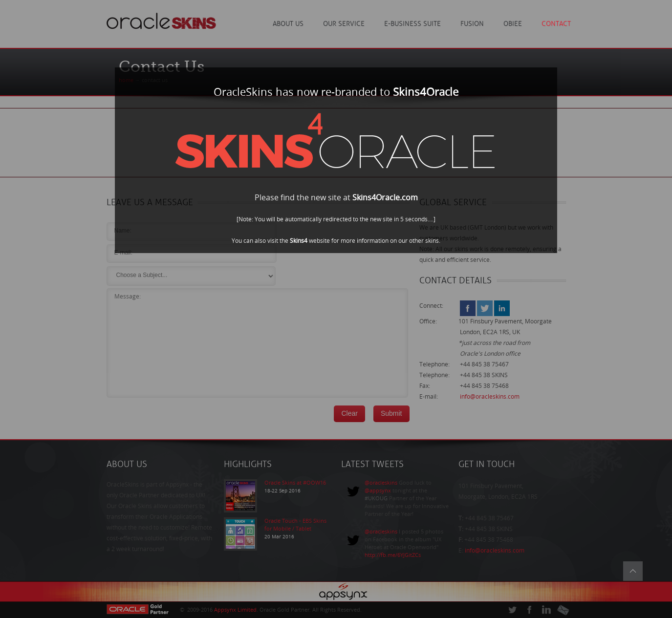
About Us (288, 24)
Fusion (472, 24)
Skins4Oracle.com (385, 198)
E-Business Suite (412, 24)
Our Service (344, 24)
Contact (556, 24)
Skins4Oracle (426, 92)
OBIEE (513, 24)
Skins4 (299, 241)
